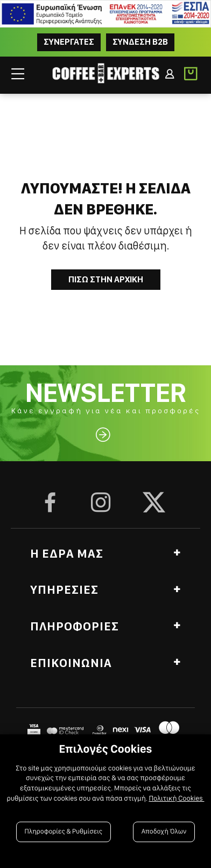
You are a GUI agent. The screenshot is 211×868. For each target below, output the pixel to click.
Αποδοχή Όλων (164, 832)
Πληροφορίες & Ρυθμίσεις (64, 832)
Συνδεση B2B (140, 42)
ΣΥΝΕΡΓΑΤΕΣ (69, 42)
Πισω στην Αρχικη (106, 279)
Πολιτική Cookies (176, 798)
